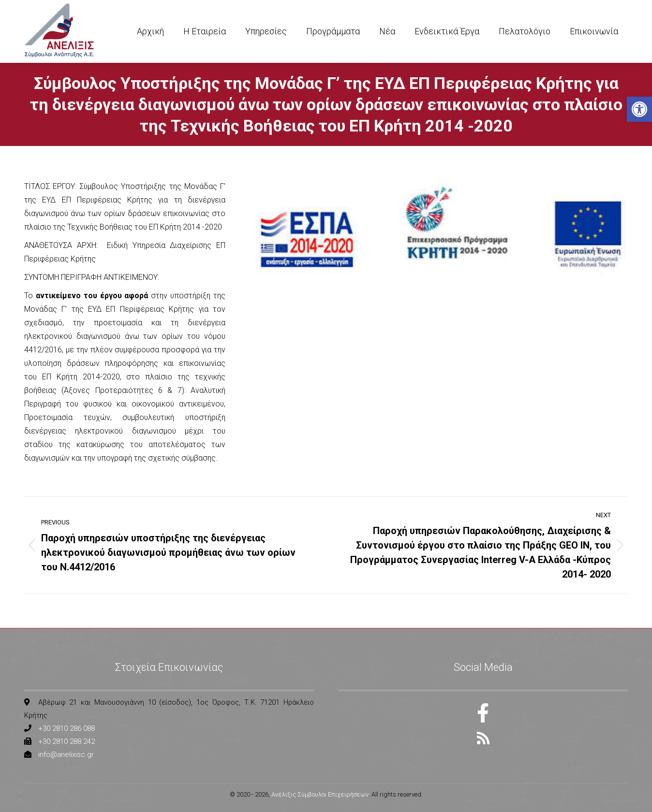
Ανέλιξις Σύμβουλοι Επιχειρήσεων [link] (320, 794)
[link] (639, 109)
